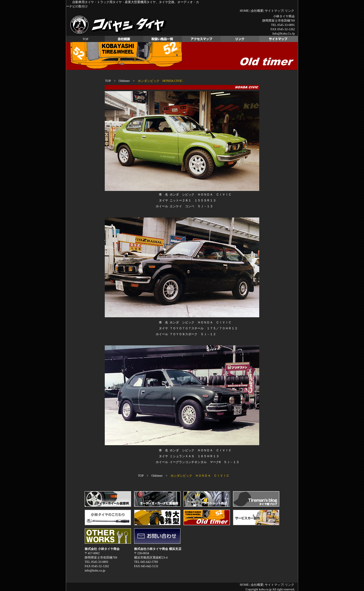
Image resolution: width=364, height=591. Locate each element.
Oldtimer (124, 81)
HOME (244, 11)
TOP (85, 39)
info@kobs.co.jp (284, 34)
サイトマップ (274, 11)
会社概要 (257, 11)
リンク (290, 11)
